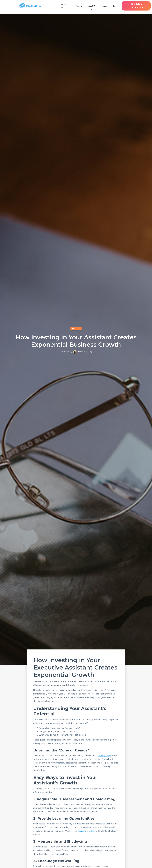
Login (116, 6)
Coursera (82, 831)
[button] (91, 6)
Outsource (76, 329)
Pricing (79, 6)
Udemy (92, 831)
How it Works (64, 6)
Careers (104, 6)
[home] (30, 6)
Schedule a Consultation (136, 6)
